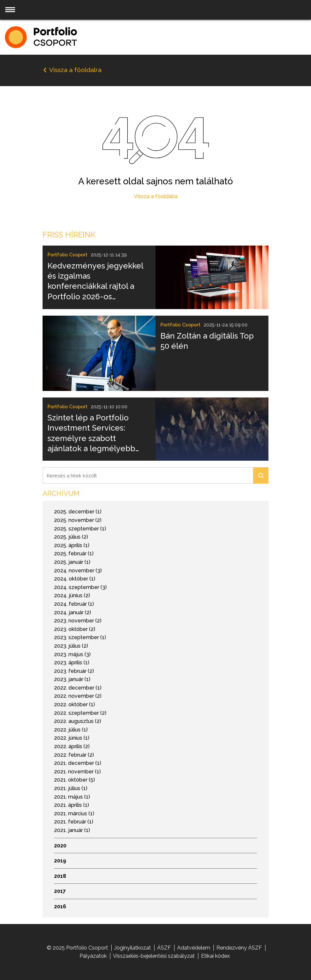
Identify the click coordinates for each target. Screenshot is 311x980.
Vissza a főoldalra (156, 196)
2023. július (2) (71, 646)
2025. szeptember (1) (80, 529)
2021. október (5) (74, 780)
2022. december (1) (78, 688)
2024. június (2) (72, 595)
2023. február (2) (74, 671)
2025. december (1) (78, 512)
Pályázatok (93, 956)
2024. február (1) (74, 604)
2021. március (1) (74, 814)
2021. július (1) (71, 788)
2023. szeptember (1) (80, 637)
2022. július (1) (71, 730)
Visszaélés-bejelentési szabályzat (154, 956)
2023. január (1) (72, 679)
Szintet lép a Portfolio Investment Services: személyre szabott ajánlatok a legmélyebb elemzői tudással (91, 433)
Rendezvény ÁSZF (239, 948)
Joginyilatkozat (133, 948)
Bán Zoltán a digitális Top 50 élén (207, 341)
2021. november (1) (77, 772)
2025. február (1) (74, 554)
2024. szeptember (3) (80, 587)
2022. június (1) (72, 738)
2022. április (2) (72, 746)
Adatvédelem (194, 948)
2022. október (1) (74, 704)
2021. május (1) (72, 797)
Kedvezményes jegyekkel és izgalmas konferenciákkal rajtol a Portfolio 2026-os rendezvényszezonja (95, 281)
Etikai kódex (215, 956)
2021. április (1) (72, 805)
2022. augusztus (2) (78, 721)
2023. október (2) (75, 629)
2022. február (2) (74, 755)
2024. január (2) (73, 612)
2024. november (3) (78, 571)
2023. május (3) (72, 654)
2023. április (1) (72, 663)
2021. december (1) (78, 763)
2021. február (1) (74, 822)
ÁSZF (164, 948)
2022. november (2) (78, 696)
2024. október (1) (75, 579)
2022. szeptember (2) (80, 713)
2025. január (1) (72, 562)
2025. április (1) (72, 545)
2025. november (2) (78, 520)
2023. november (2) (78, 621)
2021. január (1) (72, 830)
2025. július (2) (71, 537)
